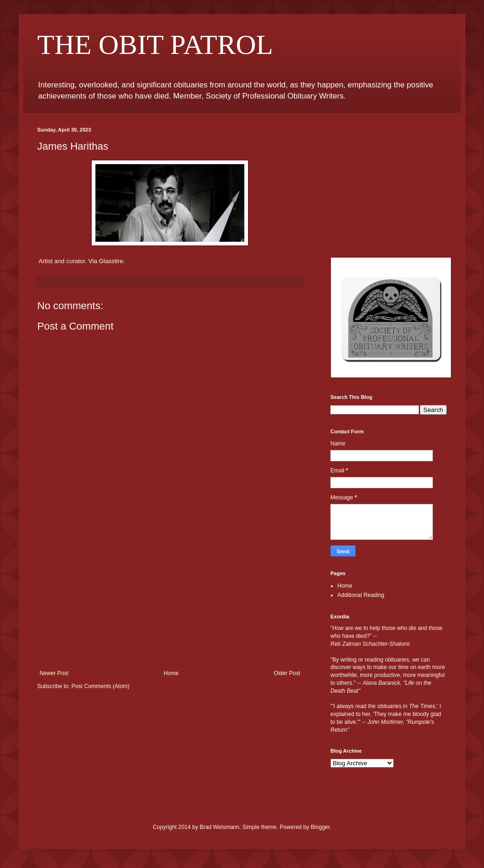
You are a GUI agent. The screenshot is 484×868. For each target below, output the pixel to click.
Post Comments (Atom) (100, 686)
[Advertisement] (170, 600)
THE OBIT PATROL (155, 45)
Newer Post (54, 673)
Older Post (287, 673)
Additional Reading (361, 595)
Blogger (320, 827)
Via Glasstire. (107, 261)
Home (171, 673)
